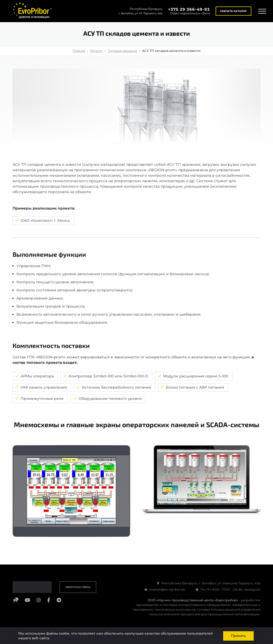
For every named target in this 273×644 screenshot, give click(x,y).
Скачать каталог (233, 11)
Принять (238, 636)
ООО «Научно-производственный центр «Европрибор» (193, 600)
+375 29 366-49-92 (189, 9)
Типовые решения (123, 51)
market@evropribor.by (165, 589)
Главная (79, 51)
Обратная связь (78, 587)
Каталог (97, 51)
